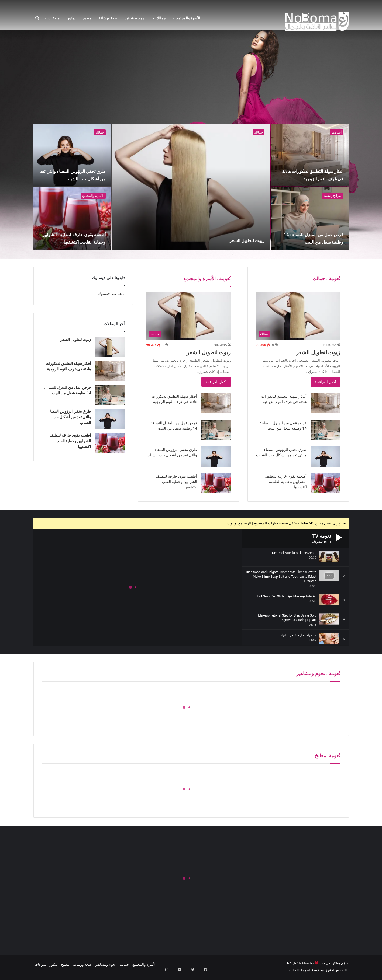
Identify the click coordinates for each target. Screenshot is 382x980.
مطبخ (87, 18)
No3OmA (330, 345)
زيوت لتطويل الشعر (226, 239)
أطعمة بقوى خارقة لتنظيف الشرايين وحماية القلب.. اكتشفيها (76, 234)
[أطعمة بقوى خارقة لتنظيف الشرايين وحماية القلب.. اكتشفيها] (72, 218)
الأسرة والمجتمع (188, 18)
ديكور (71, 18)
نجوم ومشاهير (135, 18)
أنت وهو (337, 132)
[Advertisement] (191, 81)
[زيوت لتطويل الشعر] (191, 187)
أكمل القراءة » (326, 382)
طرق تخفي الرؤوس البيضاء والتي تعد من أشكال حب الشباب (75, 171)
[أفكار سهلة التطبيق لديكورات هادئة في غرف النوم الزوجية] (310, 155)
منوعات (54, 18)
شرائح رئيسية (333, 196)
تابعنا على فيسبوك (111, 294)
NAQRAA (294, 963)
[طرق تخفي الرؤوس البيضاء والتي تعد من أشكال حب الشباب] (72, 155)
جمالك (161, 18)
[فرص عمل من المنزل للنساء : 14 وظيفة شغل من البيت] (310, 218)
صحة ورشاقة (108, 18)
